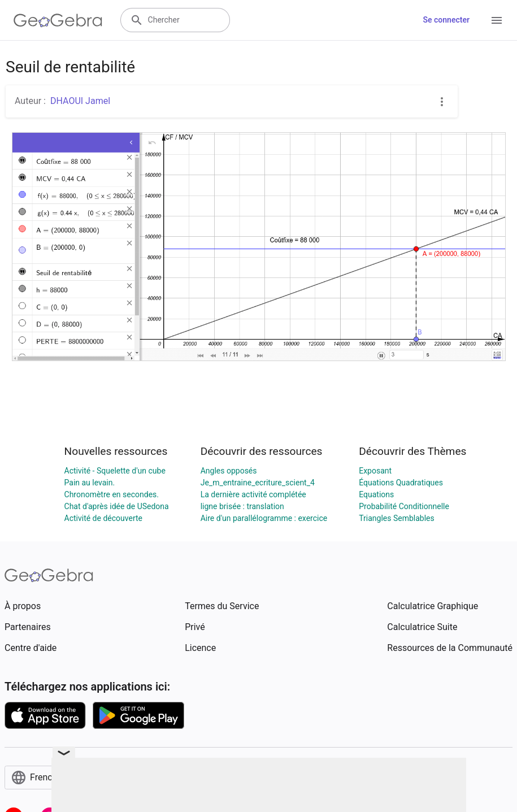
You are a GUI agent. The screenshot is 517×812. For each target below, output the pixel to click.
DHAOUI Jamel (80, 101)
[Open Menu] (497, 20)
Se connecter (446, 20)
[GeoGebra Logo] (58, 20)
